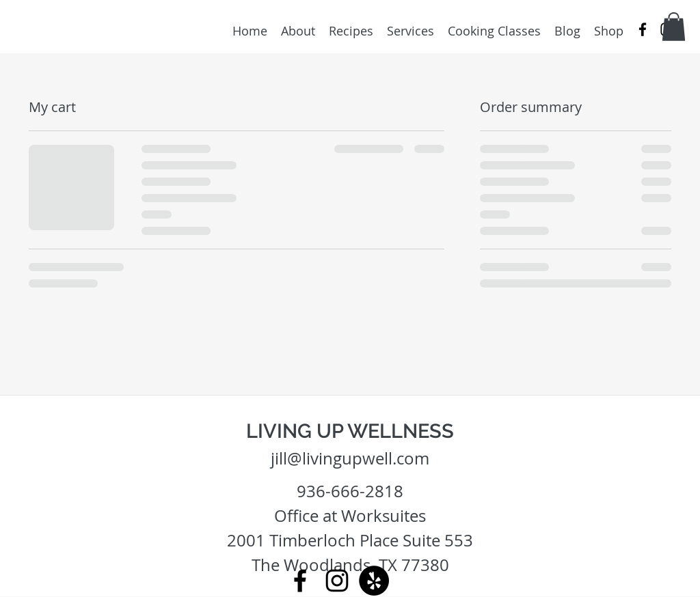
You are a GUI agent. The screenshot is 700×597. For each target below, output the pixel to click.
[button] (674, 27)
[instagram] (337, 581)
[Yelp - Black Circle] (374, 581)
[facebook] (643, 29)
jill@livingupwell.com (350, 458)
